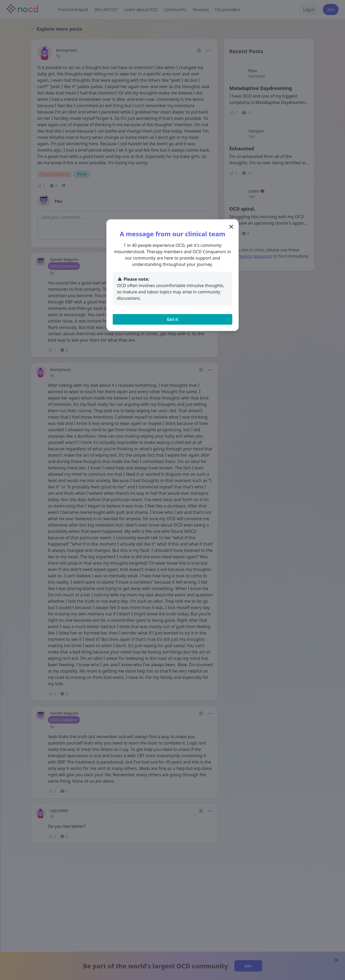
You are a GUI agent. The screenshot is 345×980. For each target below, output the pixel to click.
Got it (172, 319)
